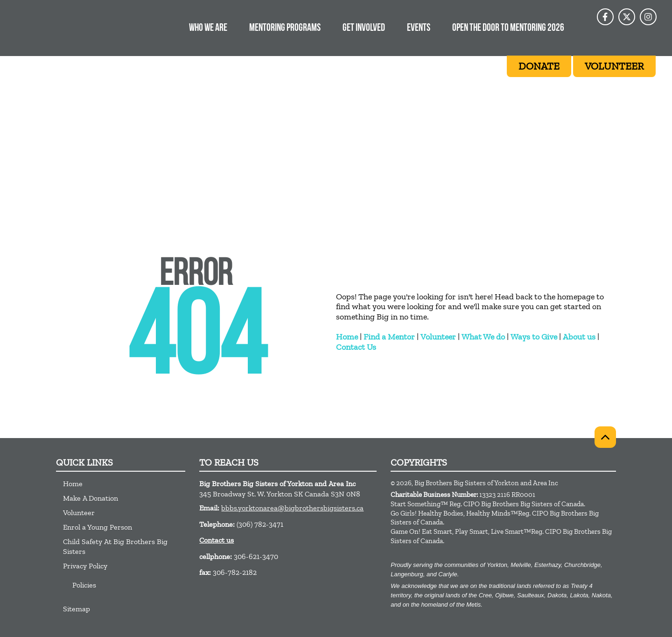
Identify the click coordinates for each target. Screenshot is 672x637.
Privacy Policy (85, 566)
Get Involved (364, 28)
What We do (483, 337)
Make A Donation (91, 498)
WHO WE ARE (208, 28)
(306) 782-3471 (260, 524)
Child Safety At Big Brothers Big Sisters (115, 546)
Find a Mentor (389, 337)
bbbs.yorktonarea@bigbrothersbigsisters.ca (292, 508)
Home (347, 337)
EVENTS (419, 28)
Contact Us (356, 347)
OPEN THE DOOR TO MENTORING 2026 (508, 28)
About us (579, 337)
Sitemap (77, 609)
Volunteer (438, 337)
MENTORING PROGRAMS (285, 28)
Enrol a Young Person (98, 527)
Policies (84, 585)
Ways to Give (534, 337)
